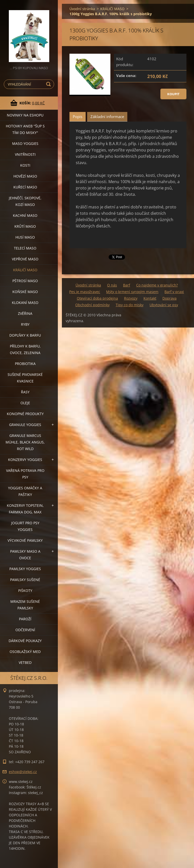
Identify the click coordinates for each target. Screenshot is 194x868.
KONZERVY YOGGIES (25, 460)
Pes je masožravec (85, 292)
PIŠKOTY (25, 591)
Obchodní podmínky (92, 305)
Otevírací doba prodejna (97, 298)
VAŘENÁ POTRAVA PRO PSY (25, 474)
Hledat (49, 84)
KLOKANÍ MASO (25, 303)
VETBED (25, 662)
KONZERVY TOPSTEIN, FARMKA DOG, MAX (25, 509)
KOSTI (25, 165)
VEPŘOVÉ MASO (25, 259)
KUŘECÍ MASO (25, 187)
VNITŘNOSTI (25, 154)
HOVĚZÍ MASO (25, 176)
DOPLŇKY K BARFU (25, 335)
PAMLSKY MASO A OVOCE (25, 555)
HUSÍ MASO (25, 237)
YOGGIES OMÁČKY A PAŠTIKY (25, 491)
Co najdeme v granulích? (157, 285)
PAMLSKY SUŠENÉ (25, 580)
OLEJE (25, 403)
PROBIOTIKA (25, 364)
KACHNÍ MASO (25, 215)
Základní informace (107, 117)
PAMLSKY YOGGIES (25, 569)
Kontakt (150, 298)
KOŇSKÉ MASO (25, 292)
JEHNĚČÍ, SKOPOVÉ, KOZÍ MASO (25, 201)
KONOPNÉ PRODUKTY (25, 414)
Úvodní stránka (82, 9)
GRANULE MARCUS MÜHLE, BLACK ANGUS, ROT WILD (25, 442)
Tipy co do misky (130, 305)
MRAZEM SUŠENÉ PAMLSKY (25, 605)
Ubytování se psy (164, 305)
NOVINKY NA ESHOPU (25, 115)
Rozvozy (131, 298)
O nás (112, 285)
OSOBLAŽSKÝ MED (25, 652)
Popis (78, 117)
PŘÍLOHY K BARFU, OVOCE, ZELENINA (25, 349)
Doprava (169, 298)
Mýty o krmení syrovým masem (132, 292)
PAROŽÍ (25, 619)
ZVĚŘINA (25, 313)
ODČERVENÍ (25, 630)
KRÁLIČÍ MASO (25, 270)
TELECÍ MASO (25, 248)
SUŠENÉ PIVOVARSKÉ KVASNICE (25, 378)
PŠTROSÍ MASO (25, 281)
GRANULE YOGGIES (25, 425)
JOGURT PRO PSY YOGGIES (25, 526)
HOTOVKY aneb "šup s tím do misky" (25, 129)
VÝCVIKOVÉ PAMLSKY (25, 540)
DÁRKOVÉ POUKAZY (25, 641)
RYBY (25, 324)
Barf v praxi (174, 292)
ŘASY (25, 392)
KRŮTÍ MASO (25, 226)
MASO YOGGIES (25, 143)
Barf (127, 285)
